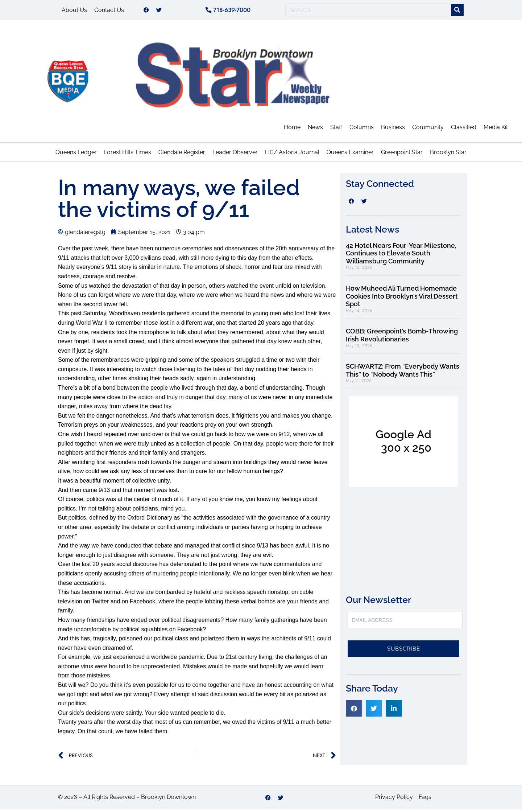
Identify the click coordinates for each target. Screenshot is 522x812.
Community (428, 130)
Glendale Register (182, 155)
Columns (362, 130)
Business (393, 130)
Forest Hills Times (128, 155)
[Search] (457, 11)
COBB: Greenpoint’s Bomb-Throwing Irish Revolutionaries (402, 338)
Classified (464, 130)
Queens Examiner (350, 155)
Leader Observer (235, 155)
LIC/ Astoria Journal (292, 155)
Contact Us (109, 11)
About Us (74, 11)
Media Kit (496, 130)
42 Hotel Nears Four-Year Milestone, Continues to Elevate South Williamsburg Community (401, 256)
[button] (354, 711)
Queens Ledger (76, 155)
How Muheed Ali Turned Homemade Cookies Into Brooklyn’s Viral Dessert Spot (402, 299)
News (315, 130)
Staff (336, 130)
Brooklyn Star (448, 155)
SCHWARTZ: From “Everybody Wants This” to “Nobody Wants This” (403, 373)
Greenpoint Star (402, 155)
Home (292, 130)
